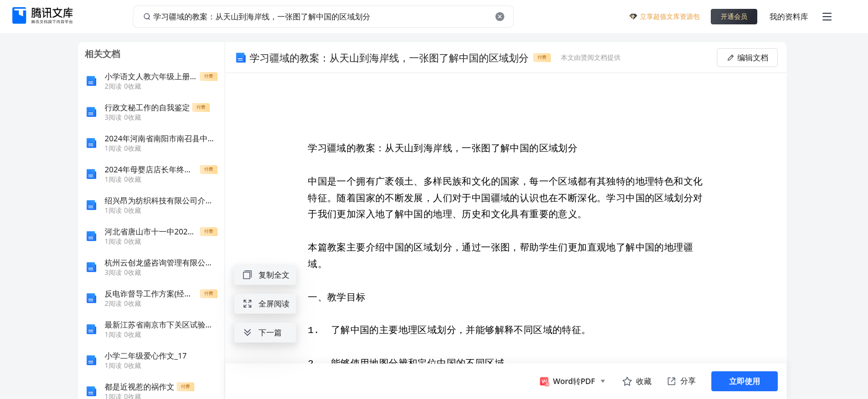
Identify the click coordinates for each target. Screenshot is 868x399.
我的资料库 (789, 16)
